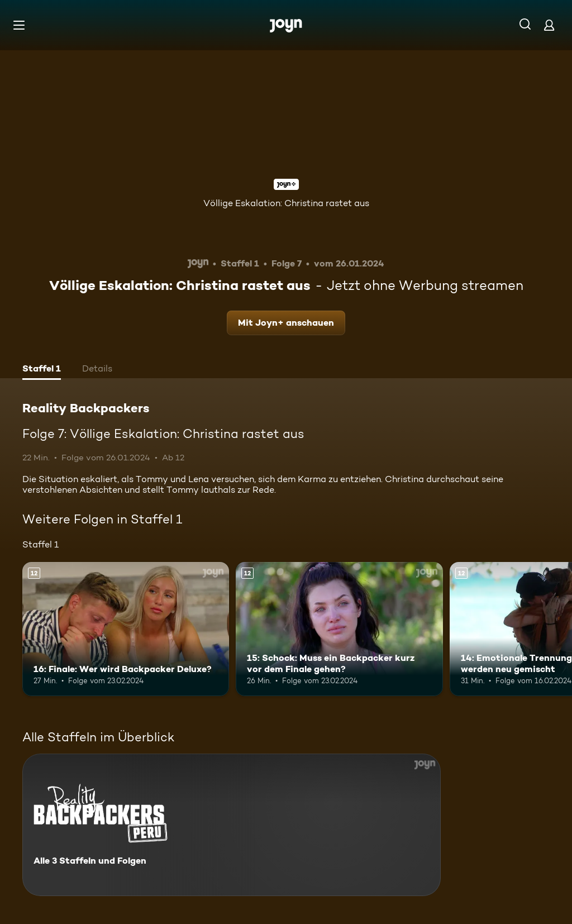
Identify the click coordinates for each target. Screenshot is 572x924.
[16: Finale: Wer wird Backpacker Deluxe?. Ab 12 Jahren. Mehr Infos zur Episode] (126, 629)
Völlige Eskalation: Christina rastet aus (286, 203)
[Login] (549, 25)
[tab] (42, 370)
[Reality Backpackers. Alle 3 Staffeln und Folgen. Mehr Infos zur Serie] (232, 825)
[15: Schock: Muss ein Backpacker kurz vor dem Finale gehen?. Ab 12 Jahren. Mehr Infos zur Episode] (339, 629)
